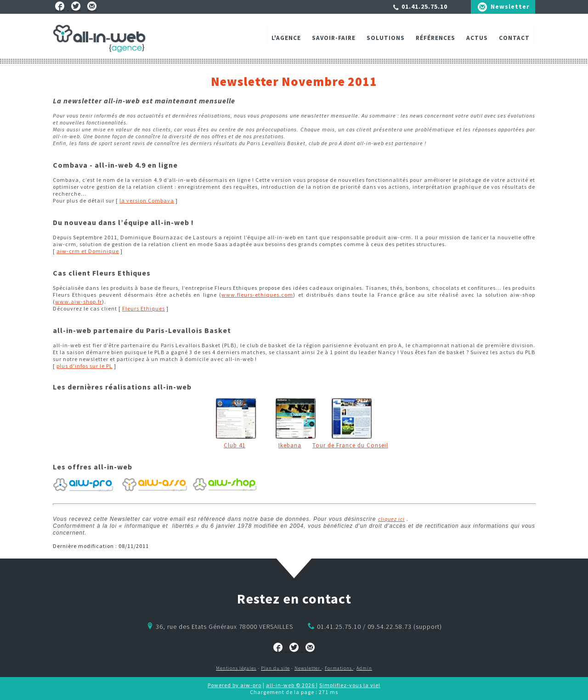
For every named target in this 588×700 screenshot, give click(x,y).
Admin (364, 668)
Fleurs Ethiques (144, 308)
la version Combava (147, 200)
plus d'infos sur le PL (85, 366)
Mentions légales (236, 668)
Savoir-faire (334, 40)
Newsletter (510, 6)
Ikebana (290, 445)
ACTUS (477, 40)
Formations (339, 668)
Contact (514, 40)
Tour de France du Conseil (350, 445)
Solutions (386, 40)
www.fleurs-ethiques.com (257, 295)
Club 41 (235, 445)
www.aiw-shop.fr (79, 302)
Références (435, 40)
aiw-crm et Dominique (88, 251)
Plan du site (275, 668)
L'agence (286, 40)
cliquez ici (391, 519)
